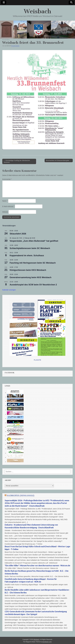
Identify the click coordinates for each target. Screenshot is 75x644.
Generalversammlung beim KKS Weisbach (31, 277)
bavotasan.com (47, 642)
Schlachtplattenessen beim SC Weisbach (30, 248)
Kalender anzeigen (9, 290)
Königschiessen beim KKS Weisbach (28, 270)
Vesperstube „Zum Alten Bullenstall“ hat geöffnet (34, 241)
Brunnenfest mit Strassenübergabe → (59, 160)
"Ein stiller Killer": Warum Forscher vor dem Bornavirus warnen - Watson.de (37, 565)
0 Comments (15, 46)
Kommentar (7, 179)
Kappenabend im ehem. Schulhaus (27, 256)
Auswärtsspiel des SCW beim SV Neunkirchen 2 (33, 285)
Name (5, 201)
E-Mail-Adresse (8, 206)
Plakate (38, 360)
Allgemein (6, 40)
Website (5, 212)
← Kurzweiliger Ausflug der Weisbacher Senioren (17, 161)
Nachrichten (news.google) (21, 495)
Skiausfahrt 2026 (18, 234)
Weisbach (37, 11)
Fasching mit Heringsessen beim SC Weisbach (33, 263)
